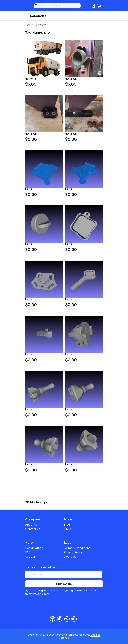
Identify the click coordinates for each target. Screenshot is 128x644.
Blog (67, 525)
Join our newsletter (41, 567)
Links (67, 529)
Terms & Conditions (77, 548)
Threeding (28, 6)
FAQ (28, 552)
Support (31, 557)
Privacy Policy (73, 552)
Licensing (70, 557)
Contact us (33, 529)
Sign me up (64, 584)
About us (31, 525)
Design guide (34, 548)
